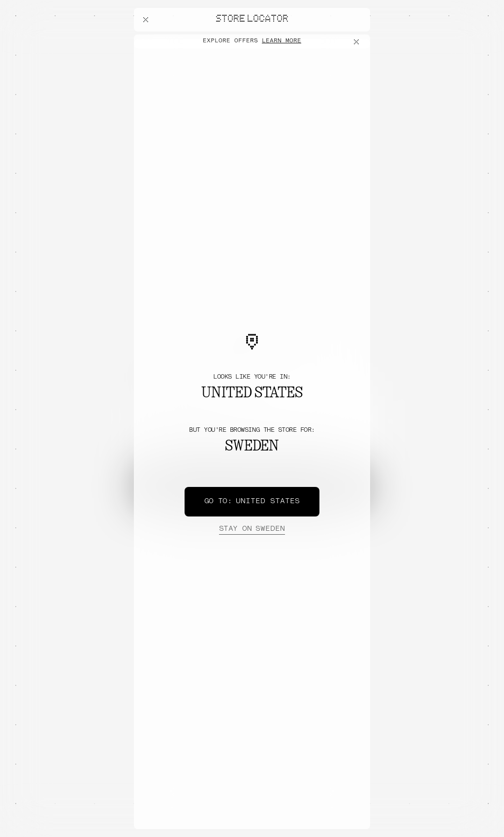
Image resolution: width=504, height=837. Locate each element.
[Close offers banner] (358, 42)
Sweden (252, 529)
